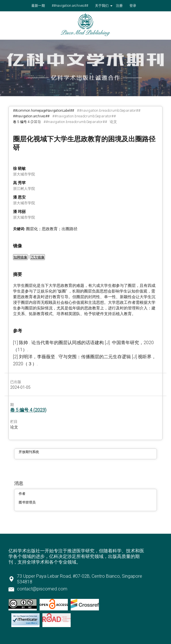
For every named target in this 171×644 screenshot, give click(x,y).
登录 (133, 6)
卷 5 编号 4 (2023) (27, 122)
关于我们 (102, 6)
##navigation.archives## (70, 6)
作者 (22, 494)
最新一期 (38, 6)
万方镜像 (38, 257)
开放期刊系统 (29, 452)
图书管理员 (27, 502)
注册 (119, 6)
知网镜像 (20, 257)
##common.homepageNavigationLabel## (44, 111)
